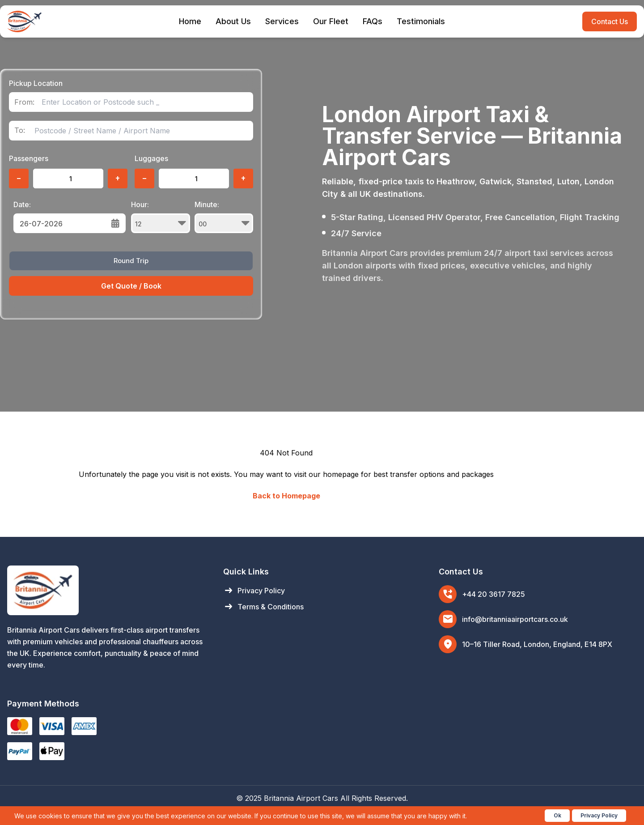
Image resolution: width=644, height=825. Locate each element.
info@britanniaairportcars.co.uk (515, 619)
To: (20, 130)
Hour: (161, 217)
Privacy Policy (254, 591)
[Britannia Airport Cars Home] (106, 590)
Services (282, 21)
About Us (233, 21)
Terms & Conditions (263, 607)
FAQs (373, 21)
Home (190, 21)
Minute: (224, 217)
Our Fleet (331, 21)
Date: (22, 204)
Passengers (29, 158)
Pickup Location (36, 83)
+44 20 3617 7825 (494, 594)
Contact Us (610, 21)
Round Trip (131, 261)
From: (24, 102)
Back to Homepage (286, 496)
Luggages (151, 158)
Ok (557, 815)
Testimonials (421, 21)
